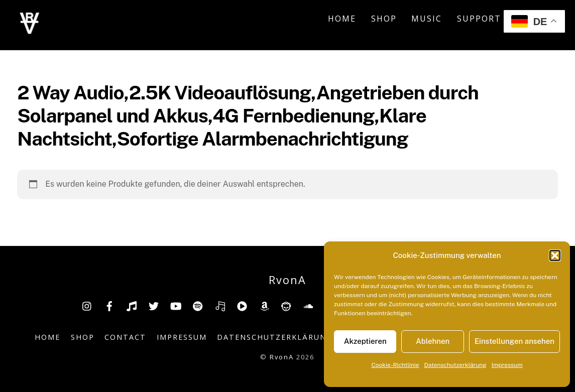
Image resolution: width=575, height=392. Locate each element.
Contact (125, 337)
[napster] (286, 305)
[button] (555, 255)
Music (427, 19)
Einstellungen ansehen (514, 341)
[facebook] (109, 305)
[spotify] (198, 305)
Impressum (507, 365)
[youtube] (176, 305)
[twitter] (154, 305)
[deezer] (220, 305)
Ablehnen (433, 341)
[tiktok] (132, 305)
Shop (384, 19)
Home (342, 19)
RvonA (282, 357)
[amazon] (264, 305)
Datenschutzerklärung (455, 365)
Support (479, 19)
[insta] (87, 305)
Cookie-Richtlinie (395, 365)
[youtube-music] (242, 305)
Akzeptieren (365, 341)
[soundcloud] (308, 305)
